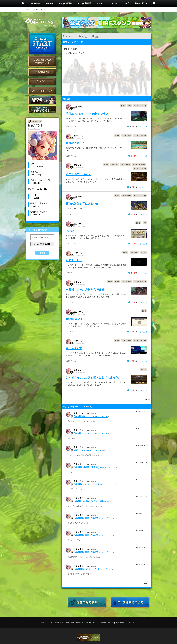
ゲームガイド (42, 109)
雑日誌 (123, 106)
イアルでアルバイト (78, 174)
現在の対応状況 (141, 3)
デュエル (144, 252)
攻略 (129, 106)
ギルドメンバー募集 (139, 164)
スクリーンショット (140, 106)
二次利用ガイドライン (106, 622)
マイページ (35, 3)
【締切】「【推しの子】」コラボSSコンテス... (93, 569)
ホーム (29, 9)
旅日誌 (84, 37)
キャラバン (115, 164)
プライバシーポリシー (57, 622)
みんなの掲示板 (65, 3)
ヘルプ (126, 3)
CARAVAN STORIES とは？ (42, 100)
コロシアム (134, 252)
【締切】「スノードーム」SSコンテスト (91, 433)
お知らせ (49, 3)
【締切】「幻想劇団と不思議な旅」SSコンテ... (94, 467)
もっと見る (143, 127)
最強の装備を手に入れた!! (82, 204)
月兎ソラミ (78, 106)
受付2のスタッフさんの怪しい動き (87, 114)
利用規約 (44, 622)
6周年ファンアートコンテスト (88, 450)
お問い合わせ (120, 622)
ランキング (112, 3)
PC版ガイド (42, 72)
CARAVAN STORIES (88, 638)
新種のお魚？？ (75, 143)
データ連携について (42, 91)
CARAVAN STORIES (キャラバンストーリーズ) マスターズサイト (42, 22)
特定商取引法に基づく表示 (75, 622)
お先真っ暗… (74, 260)
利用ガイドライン (91, 622)
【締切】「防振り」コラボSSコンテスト (91, 416)
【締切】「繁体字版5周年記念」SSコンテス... (93, 518)
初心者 (117, 281)
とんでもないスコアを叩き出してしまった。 (93, 377)
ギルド (99, 3)
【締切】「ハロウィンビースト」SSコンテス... (94, 484)
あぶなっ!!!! (73, 231)
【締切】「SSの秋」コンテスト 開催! (89, 501)
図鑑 (97, 37)
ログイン (42, 81)
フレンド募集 (127, 135)
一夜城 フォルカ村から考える (85, 289)
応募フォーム (131, 622)
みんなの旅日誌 (84, 3)
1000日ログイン (76, 319)
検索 (43, 253)
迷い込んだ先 (74, 348)
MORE (147, 399)
